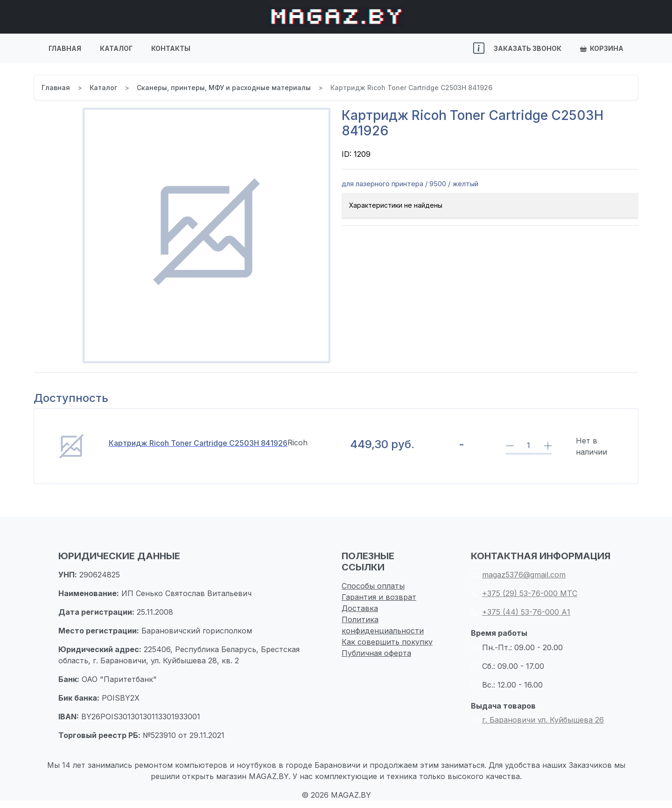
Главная (65, 48)
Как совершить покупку (387, 642)
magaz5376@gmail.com (518, 575)
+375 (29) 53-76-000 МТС (524, 593)
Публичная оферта (376, 653)
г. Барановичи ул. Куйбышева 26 (537, 720)
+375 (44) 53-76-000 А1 (521, 612)
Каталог (116, 48)
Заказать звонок (528, 48)
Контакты (171, 48)
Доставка (360, 608)
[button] (479, 49)
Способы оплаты (373, 586)
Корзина (602, 48)
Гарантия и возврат (379, 597)
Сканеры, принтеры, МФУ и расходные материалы (224, 88)
